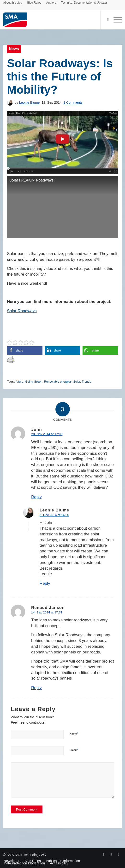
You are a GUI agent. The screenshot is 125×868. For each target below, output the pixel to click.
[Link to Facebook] (104, 854)
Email (74, 750)
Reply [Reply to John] (36, 497)
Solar (77, 382)
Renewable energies (58, 382)
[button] (25, 350)
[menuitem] (13, 3)
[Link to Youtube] (111, 854)
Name (74, 734)
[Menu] (115, 20)
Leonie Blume (30, 102)
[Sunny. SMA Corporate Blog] (51, 20)
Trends (86, 382)
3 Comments (73, 102)
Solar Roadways (22, 311)
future (19, 382)
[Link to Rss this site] (118, 854)
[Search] (105, 20)
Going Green (34, 382)
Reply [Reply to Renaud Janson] (36, 688)
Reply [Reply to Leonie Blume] (45, 583)
